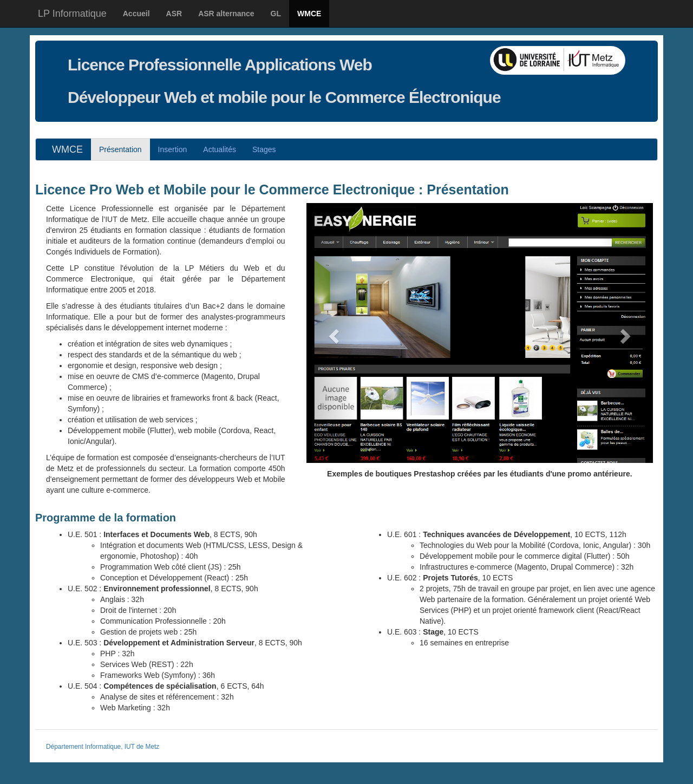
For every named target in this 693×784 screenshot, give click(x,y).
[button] (332, 333)
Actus (220, 149)
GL (276, 14)
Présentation (120, 149)
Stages (264, 149)
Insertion (173, 149)
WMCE (309, 14)
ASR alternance (226, 14)
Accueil (136, 14)
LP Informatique (72, 14)
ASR (174, 14)
